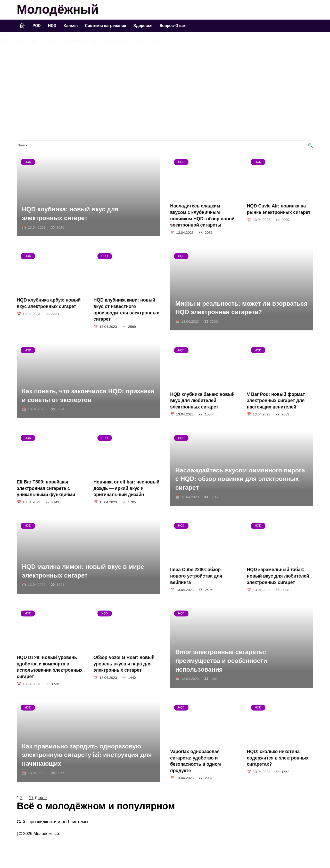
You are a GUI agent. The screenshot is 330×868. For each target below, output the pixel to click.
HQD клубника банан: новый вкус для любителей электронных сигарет (202, 400)
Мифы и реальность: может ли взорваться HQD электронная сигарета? (241, 308)
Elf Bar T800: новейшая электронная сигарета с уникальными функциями (46, 488)
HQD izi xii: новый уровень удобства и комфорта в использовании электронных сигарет (50, 667)
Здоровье (143, 26)
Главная (22, 26)
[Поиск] (310, 145)
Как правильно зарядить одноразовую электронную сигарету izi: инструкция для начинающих (87, 755)
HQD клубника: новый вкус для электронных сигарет (70, 214)
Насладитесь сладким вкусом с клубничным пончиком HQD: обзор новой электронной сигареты (202, 215)
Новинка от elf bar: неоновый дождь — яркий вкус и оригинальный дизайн (127, 488)
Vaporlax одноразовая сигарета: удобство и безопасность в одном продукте (196, 761)
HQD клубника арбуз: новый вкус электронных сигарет (49, 303)
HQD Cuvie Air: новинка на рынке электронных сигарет (279, 209)
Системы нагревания (105, 26)
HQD (52, 26)
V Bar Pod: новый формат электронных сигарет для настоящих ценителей (276, 400)
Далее (41, 798)
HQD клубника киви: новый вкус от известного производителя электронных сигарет (126, 310)
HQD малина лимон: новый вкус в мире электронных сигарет (83, 571)
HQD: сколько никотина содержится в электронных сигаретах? (278, 758)
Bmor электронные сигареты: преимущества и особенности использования (221, 661)
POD (37, 26)
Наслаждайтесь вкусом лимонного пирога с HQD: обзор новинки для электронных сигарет (240, 479)
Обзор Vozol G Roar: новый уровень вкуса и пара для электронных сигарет (124, 664)
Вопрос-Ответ (173, 26)
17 (31, 798)
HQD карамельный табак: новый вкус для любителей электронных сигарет (278, 576)
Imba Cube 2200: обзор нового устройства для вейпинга (196, 576)
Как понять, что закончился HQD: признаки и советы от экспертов (88, 395)
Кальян (71, 26)
